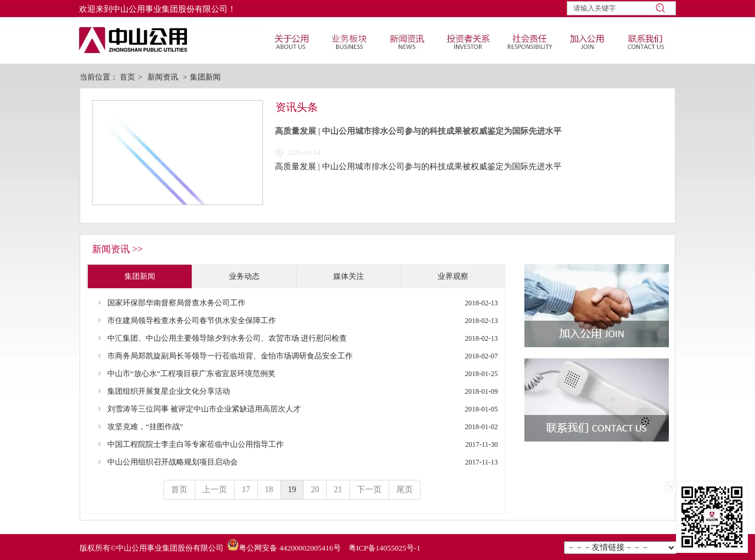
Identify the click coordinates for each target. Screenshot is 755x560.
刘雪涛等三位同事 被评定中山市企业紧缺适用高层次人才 (204, 409)
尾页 (405, 490)
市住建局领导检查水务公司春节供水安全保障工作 (192, 320)
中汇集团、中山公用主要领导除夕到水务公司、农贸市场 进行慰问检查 (227, 338)
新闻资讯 (163, 77)
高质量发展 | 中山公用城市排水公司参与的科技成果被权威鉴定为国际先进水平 (418, 131)
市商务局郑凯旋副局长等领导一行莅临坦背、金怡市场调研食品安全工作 (230, 356)
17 (246, 490)
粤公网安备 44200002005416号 (290, 548)
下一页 (369, 490)
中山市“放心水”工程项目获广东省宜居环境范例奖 (191, 373)
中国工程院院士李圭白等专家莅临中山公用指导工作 (196, 444)
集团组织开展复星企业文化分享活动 (169, 391)
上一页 (215, 490)
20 (315, 490)
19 (292, 490)
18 (269, 490)
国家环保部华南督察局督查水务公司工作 (176, 303)
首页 (127, 77)
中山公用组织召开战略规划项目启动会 (173, 462)
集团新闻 (205, 77)
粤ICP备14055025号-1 (385, 548)
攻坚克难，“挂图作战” (145, 426)
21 (338, 490)
